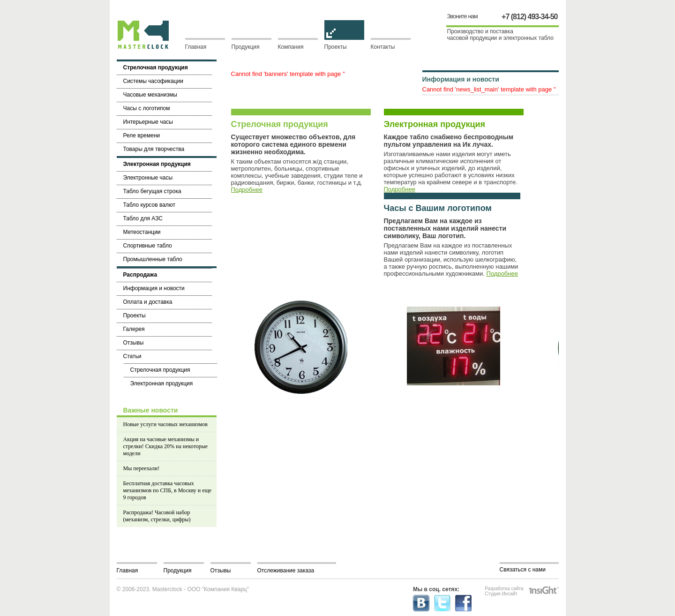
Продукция (246, 47)
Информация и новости (461, 79)
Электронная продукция (435, 124)
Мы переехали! (142, 468)
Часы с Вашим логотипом (438, 208)
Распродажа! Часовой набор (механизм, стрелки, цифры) (157, 516)
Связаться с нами (523, 570)
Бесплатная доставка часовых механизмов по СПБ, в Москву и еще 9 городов (168, 490)
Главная (196, 47)
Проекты (344, 44)
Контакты (383, 47)
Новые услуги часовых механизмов (165, 424)
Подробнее (247, 190)
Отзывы (221, 571)
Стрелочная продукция (280, 124)
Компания (291, 47)
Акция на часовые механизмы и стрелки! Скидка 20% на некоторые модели (166, 446)
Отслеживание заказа (286, 571)
